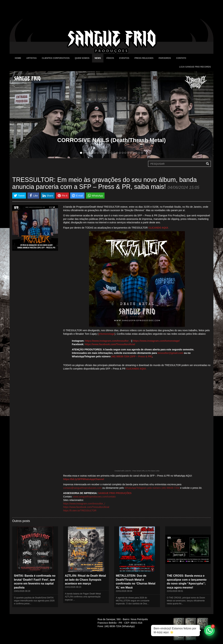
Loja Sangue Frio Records (195, 67)
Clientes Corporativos (56, 58)
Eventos (124, 58)
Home (18, 58)
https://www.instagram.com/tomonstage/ (156, 341)
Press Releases (144, 58)
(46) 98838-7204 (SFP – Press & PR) (132, 356)
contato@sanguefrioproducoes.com (82, 488)
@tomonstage (107, 334)
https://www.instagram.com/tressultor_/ (108, 341)
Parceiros (165, 58)
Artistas (31, 58)
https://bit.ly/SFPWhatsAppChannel (84, 479)
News (98, 58)
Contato (181, 58)
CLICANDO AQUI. (158, 228)
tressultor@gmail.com (170, 353)
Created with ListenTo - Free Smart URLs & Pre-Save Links (137, 471)
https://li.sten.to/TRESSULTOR (80, 511)
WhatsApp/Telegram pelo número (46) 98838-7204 (152, 488)
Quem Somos (82, 58)
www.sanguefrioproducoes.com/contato (94, 497)
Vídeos (110, 58)
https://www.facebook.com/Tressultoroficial (110, 344)
